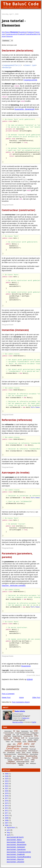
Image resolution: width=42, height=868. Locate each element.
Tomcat (23, 758)
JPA (14, 744)
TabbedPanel (8, 758)
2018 (6, 796)
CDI (36, 731)
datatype (19, 88)
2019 (6, 793)
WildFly (21, 765)
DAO (35, 734)
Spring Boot (21, 756)
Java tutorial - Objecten (15, 859)
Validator (11, 761)
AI (14, 731)
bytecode (24, 230)
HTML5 (8, 742)
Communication (9, 733)
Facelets (7, 740)
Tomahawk (16, 758)
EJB (23, 738)
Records (29, 753)
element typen (28, 575)
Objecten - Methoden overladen (14, 585)
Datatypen (31, 32)
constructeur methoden (18, 618)
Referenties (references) (17, 420)
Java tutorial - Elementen (16, 842)
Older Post (36, 697)
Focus (24, 740)
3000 (6, 774)
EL (26, 738)
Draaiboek (21, 34)
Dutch (6, 738)
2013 (6, 808)
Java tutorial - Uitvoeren (15, 862)
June (8, 830)
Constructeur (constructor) (18, 210)
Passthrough (33, 749)
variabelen (35, 55)
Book (31, 731)
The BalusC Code (21, 4)
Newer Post (6, 697)
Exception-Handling (34, 738)
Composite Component (22, 733)
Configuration (34, 733)
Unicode (10, 760)
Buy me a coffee (18, 722)
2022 (6, 786)
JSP (33, 744)
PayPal (34, 722)
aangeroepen (32, 618)
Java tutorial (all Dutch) (15, 837)
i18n (12, 742)
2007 (6, 823)
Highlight (36, 740)
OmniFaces (13, 749)
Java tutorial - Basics (14, 840)
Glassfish (30, 740)
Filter (19, 740)
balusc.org (26, 718)
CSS (14, 735)
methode (15, 92)
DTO (36, 736)
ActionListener (8, 731)
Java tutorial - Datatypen (16, 847)
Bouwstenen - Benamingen (24, 109)
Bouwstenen (23, 32)
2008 (6, 820)
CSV (18, 735)
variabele (35, 88)
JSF (19, 744)
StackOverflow (32, 756)
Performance (10, 751)
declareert (28, 228)
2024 (6, 781)
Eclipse (17, 738)
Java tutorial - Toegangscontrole (19, 852)
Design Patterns (17, 736)
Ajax (18, 731)
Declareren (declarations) (17, 50)
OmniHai (24, 749)
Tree (29, 758)
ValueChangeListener (23, 762)
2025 (6, 779)
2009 (6, 818)
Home (21, 697)
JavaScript (32, 741)
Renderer (35, 753)
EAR (11, 738)
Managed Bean (14, 746)
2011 (6, 813)
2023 (6, 783)
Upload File (18, 760)
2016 (6, 801)
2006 (6, 825)
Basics (8, 32)
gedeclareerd (20, 334)
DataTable (7, 736)
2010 (6, 815)
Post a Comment (8, 694)
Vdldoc (32, 762)
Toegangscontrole (11, 34)
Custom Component (26, 734)
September (11, 827)
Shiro (14, 756)
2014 (6, 806)
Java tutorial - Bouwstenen (17, 844)
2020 (6, 791)
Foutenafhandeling (31, 34)
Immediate (18, 742)
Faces (14, 740)
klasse (29, 84)
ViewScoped (11, 763)
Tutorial (35, 758)
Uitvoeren (10, 36)
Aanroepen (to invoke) (16, 472)
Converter (8, 734)
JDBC (9, 744)
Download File (28, 736)
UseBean (27, 760)
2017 (6, 798)
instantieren (6, 464)
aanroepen (6, 575)
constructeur (24, 384)
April (8, 835)
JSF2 (26, 744)
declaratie (24, 223)
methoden (6, 57)
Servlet (8, 756)
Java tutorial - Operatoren (16, 849)
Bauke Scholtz (20, 711)
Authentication (25, 731)
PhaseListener (22, 751)
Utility (33, 760)
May (8, 832)
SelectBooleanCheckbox (10, 754)
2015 (6, 803)
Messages (26, 747)
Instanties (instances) (15, 330)
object (27, 88)
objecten (16, 57)
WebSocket (21, 763)
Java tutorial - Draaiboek (16, 854)
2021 (6, 788)
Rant (23, 753)
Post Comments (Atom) (21, 702)
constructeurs (7, 564)
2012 (6, 811)
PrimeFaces (11, 753)
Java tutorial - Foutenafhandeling (19, 857)
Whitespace (33, 763)
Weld (27, 763)
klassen (28, 55)
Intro (3, 32)
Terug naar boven (8, 205)
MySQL (32, 746)
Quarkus (18, 753)
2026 (6, 776)
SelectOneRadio (34, 754)
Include (24, 742)
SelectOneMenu (23, 754)
